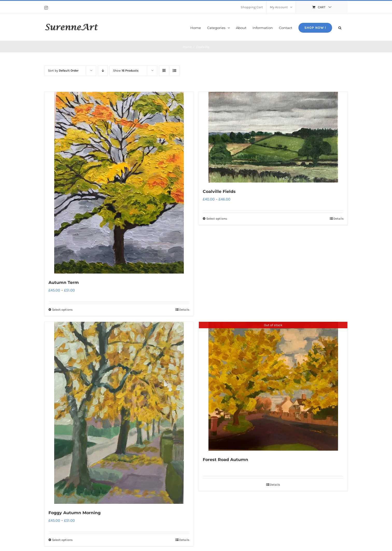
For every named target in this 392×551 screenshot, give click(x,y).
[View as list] (174, 71)
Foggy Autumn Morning (75, 513)
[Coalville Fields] (273, 137)
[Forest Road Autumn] (273, 386)
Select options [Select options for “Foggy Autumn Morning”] (62, 540)
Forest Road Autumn (225, 460)
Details (184, 310)
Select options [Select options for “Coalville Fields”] (217, 219)
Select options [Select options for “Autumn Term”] (62, 310)
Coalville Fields (219, 191)
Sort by (63, 71)
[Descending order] (103, 71)
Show (126, 71)
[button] (340, 27)
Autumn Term (64, 283)
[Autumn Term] (119, 183)
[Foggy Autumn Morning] (119, 413)
